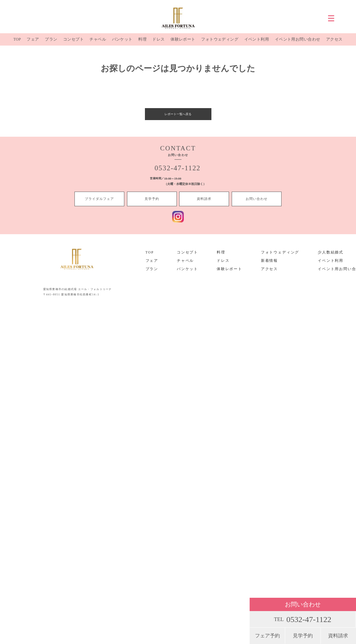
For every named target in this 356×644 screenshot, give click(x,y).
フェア (33, 43)
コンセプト (73, 43)
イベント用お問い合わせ (297, 43)
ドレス (157, 43)
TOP (17, 43)
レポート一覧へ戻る (178, 121)
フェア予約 (267, 636)
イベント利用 (256, 43)
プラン (51, 43)
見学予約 (303, 636)
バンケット (121, 43)
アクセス (334, 43)
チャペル (97, 43)
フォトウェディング (219, 43)
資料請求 (338, 636)
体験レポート (181, 43)
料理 (142, 43)
